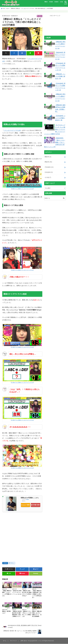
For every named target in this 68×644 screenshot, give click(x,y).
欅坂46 (46, 2)
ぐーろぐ (42, 641)
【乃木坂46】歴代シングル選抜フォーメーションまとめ (60, 64)
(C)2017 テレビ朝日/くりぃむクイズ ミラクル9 (22, 189)
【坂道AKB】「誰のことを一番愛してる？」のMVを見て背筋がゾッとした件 (55, 136)
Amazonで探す (27, 504)
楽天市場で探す (27, 508)
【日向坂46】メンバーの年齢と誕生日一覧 (60, 113)
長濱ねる (12, 563)
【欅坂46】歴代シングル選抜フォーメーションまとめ (60, 45)
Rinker (28, 499)
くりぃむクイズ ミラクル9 (12, 130)
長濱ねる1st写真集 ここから (30, 498)
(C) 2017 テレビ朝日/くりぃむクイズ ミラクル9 (22, 347)
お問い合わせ (25, 641)
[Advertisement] (22, 105)
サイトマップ (14, 641)
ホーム (5, 641)
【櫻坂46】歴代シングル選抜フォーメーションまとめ (60, 94)
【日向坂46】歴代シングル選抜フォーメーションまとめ (60, 84)
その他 (61, 2)
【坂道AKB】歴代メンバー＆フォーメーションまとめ (60, 55)
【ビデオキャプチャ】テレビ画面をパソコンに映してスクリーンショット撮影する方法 (54, 124)
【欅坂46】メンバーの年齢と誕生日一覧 (60, 73)
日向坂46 (56, 2)
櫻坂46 (48, 149)
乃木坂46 (51, 2)
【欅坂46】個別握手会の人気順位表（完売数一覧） (60, 104)
